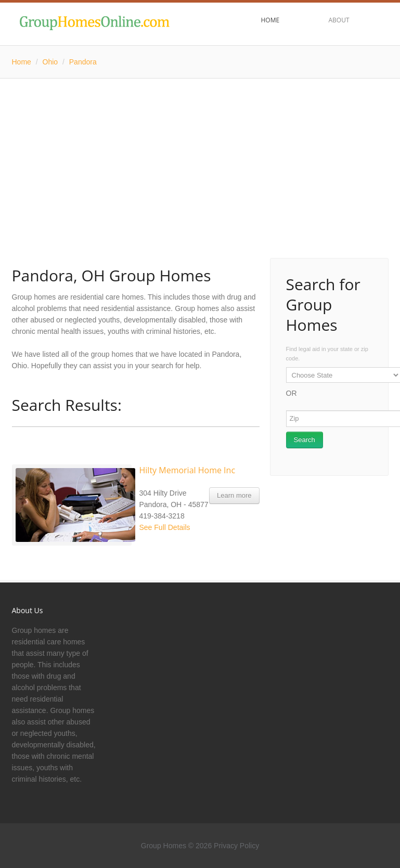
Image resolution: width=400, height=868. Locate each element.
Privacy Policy (236, 846)
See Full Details (165, 527)
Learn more (234, 495)
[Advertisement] (200, 157)
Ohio (50, 62)
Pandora (83, 62)
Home (22, 62)
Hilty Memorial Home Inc (188, 470)
